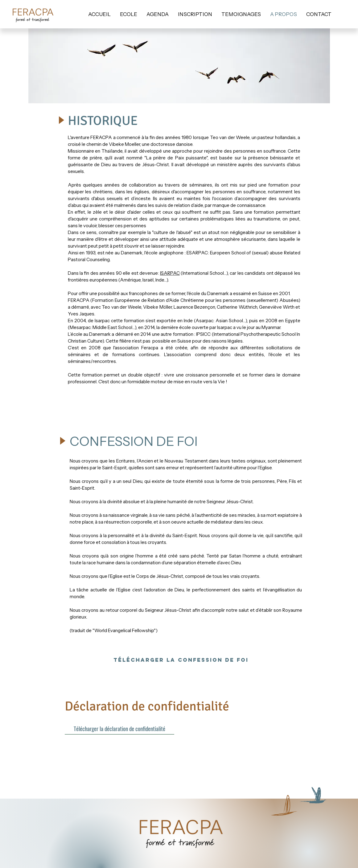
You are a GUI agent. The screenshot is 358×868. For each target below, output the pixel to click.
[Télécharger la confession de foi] (181, 660)
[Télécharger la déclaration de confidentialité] (119, 728)
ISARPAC (170, 273)
